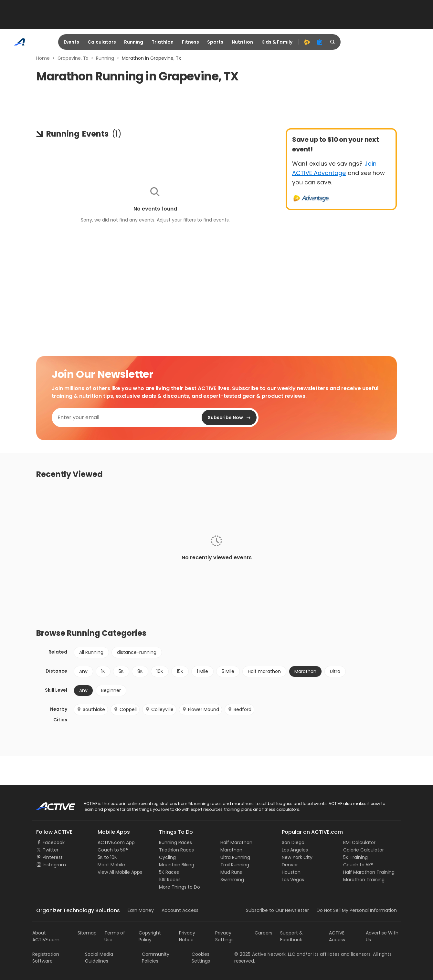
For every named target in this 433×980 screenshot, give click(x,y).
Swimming (232, 880)
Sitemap (87, 933)
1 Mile (202, 671)
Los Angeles (295, 850)
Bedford (239, 709)
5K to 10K (107, 857)
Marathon (305, 671)
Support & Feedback (291, 936)
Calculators (102, 42)
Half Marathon (236, 842)
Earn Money (141, 910)
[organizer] (320, 42)
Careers (264, 933)
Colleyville (159, 709)
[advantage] (307, 42)
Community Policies (156, 958)
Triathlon (163, 42)
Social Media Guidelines (99, 958)
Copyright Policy (150, 936)
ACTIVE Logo (50, 804)
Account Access (180, 910)
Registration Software (46, 958)
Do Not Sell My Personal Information (357, 910)
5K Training (355, 857)
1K (103, 671)
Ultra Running (235, 857)
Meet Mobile (111, 865)
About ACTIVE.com (46, 936)
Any (83, 671)
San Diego (293, 842)
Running (134, 42)
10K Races (170, 880)
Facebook (54, 842)
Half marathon (264, 671)
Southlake (91, 709)
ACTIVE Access (337, 936)
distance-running (137, 652)
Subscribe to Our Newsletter (277, 910)
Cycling (167, 857)
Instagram (54, 865)
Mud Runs (231, 872)
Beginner (111, 690)
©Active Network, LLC (265, 954)
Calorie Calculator (364, 850)
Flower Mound (201, 709)
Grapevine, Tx (73, 58)
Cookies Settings (201, 958)
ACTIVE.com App (116, 842)
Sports (215, 42)
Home (43, 58)
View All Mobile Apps (120, 872)
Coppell (125, 709)
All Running (91, 652)
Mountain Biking (177, 865)
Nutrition (242, 42)
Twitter (51, 850)
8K (140, 671)
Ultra (335, 671)
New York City (297, 857)
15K (180, 671)
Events (71, 42)
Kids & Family (277, 42)
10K (160, 671)
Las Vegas (293, 880)
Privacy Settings (224, 936)
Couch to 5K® (113, 850)
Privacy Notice (187, 936)
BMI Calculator (359, 842)
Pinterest (53, 857)
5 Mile (228, 671)
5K (121, 671)
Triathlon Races (176, 850)
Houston (291, 872)
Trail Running (235, 865)
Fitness (190, 42)
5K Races (169, 872)
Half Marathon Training (369, 872)
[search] (333, 42)
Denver (290, 865)
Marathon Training (364, 880)
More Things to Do (180, 887)
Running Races (175, 842)
